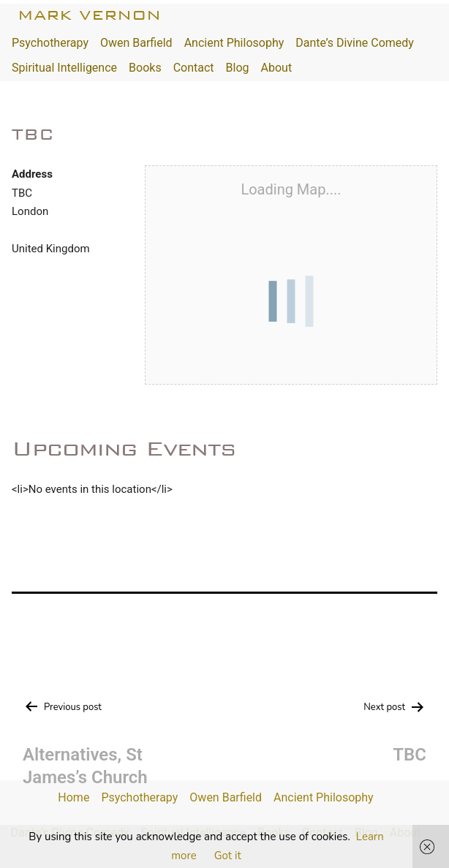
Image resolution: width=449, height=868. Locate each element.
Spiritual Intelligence (64, 68)
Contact (194, 68)
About (277, 68)
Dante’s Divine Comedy (355, 43)
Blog (238, 68)
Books (145, 68)
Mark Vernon (89, 15)
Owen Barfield (136, 43)
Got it (228, 856)
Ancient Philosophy (234, 43)
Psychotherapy (50, 43)
